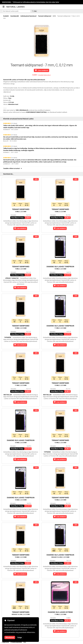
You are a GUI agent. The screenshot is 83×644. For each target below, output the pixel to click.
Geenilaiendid (15, 16)
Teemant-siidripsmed (45, 16)
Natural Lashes (16, 7)
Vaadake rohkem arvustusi (13, 168)
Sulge (20, 637)
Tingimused (5, 642)
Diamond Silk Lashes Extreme (60, 613)
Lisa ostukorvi (41, 70)
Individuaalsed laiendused (28, 16)
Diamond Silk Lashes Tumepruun (60, 268)
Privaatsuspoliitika (16, 642)
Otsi (34, 11)
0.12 (54, 16)
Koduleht (6, 16)
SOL (25, 642)
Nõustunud (10, 637)
